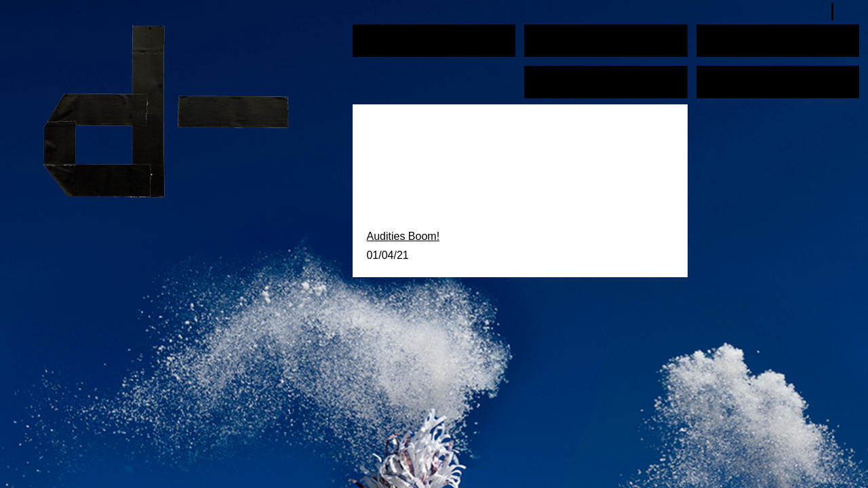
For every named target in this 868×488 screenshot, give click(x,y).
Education (555, 35)
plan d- (180, 111)
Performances (395, 35)
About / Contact (740, 77)
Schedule (726, 35)
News (544, 77)
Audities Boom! (403, 236)
